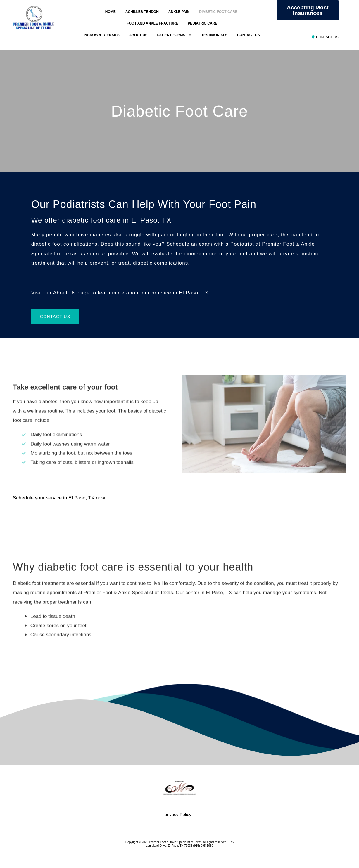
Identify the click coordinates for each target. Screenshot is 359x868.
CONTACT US (248, 35)
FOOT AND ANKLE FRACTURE (152, 23)
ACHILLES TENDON (142, 12)
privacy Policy (178, 814)
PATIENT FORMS (174, 35)
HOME (111, 12)
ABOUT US (138, 35)
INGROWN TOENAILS (102, 35)
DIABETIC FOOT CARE (218, 12)
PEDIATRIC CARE (202, 23)
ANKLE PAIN (179, 12)
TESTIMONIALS (214, 35)
